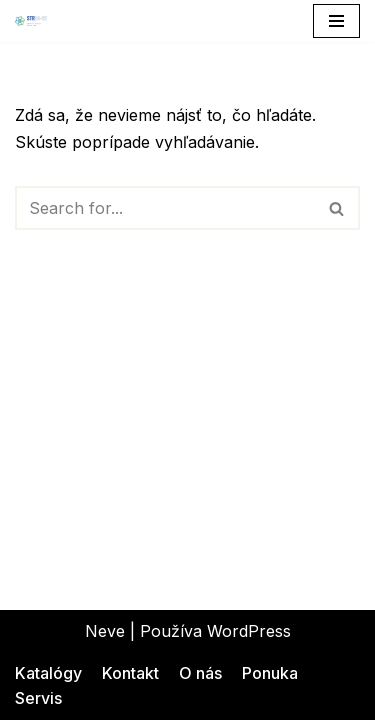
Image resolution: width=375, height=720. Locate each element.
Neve (105, 631)
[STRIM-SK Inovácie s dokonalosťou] (31, 21)
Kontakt (130, 673)
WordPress (249, 631)
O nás (200, 673)
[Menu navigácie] (336, 21)
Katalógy (48, 673)
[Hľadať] (165, 208)
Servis (38, 698)
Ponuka (270, 673)
